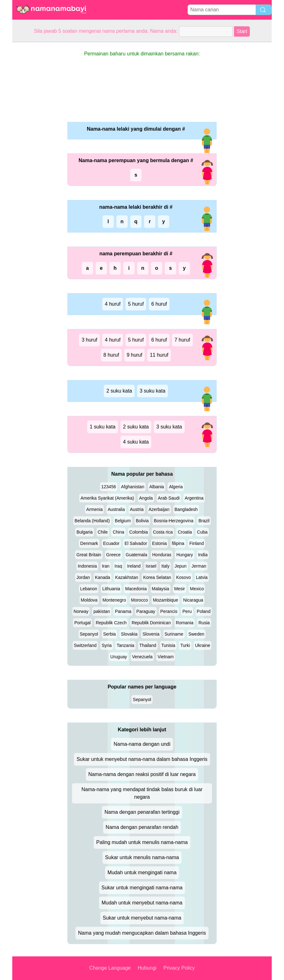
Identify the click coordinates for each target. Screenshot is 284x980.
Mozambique (165, 600)
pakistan (102, 611)
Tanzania (125, 645)
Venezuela (142, 657)
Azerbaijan (159, 509)
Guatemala (136, 555)
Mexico (197, 589)
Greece (114, 555)
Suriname (174, 634)
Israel (151, 566)
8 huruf (111, 355)
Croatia (185, 532)
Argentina (194, 498)
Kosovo (184, 577)
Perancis (169, 611)
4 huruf (113, 304)
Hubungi (147, 968)
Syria (107, 645)
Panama (123, 611)
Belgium (123, 521)
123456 (109, 487)
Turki (185, 645)
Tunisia (168, 645)
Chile (103, 532)
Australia (116, 509)
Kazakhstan (127, 577)
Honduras (162, 555)
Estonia (160, 543)
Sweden (196, 634)
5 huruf (136, 304)
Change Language (110, 968)
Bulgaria (84, 532)
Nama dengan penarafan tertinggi (142, 812)
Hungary (185, 555)
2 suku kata (119, 391)
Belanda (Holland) (92, 521)
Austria (137, 509)
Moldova (89, 600)
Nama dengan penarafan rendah (142, 827)
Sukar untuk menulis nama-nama (142, 857)
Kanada (103, 577)
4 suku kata (136, 442)
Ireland (134, 566)
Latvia (202, 577)
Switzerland (85, 645)
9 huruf (135, 355)
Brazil (204, 521)
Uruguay (119, 657)
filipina (178, 543)
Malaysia (161, 589)
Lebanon (89, 589)
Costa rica (163, 532)
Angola (146, 498)
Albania (157, 487)
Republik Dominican (151, 623)
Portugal (82, 623)
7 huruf (182, 340)
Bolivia (142, 521)
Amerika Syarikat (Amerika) (107, 498)
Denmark (89, 543)
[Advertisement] (37, 137)
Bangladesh (186, 509)
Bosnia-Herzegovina (174, 521)
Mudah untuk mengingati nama (142, 872)
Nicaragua (193, 600)
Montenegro (114, 600)
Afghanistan (133, 487)
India (203, 555)
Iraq (118, 566)
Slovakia (129, 634)
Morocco (139, 600)
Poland (204, 611)
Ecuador (111, 543)
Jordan (83, 577)
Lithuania (111, 589)
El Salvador (136, 543)
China (118, 532)
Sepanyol (89, 634)
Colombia (139, 532)
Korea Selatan (157, 577)
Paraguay (146, 611)
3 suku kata (153, 391)
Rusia (204, 623)
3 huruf (89, 340)
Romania (185, 623)
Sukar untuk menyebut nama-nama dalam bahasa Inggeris (142, 759)
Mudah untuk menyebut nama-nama (142, 903)
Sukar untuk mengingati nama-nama (142, 888)
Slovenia (151, 634)
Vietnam (166, 657)
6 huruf (159, 304)
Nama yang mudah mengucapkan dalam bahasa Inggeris (142, 933)
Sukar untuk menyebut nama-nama (142, 918)
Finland (197, 543)
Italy (165, 566)
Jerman (199, 566)
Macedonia (136, 589)
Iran (106, 566)
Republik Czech (111, 623)
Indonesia (87, 566)
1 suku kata (103, 427)
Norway (81, 611)
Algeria (176, 487)
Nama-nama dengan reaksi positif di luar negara (142, 774)
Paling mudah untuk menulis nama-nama (142, 842)
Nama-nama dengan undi (142, 744)
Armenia (94, 509)
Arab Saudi (169, 498)
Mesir (180, 589)
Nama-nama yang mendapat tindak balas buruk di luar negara (142, 793)
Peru (187, 611)
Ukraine (203, 645)
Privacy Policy (179, 968)
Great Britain (89, 555)
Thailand (148, 645)
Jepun (181, 566)
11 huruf (159, 355)
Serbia (109, 634)
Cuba (202, 532)
